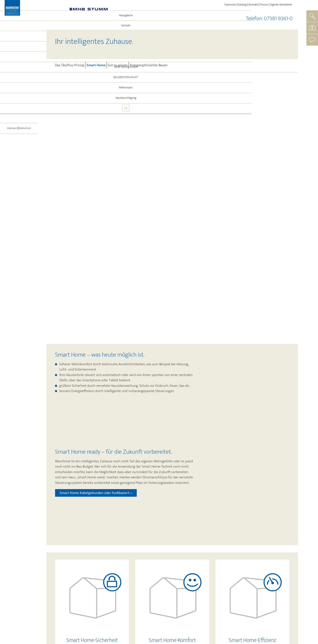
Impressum (11, 147)
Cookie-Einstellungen (256, 628)
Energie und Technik (21, 55)
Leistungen (19, 65)
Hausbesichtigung (19, 117)
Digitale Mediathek (281, 5)
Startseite (230, 5)
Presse (264, 5)
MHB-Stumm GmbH (19, 86)
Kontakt (253, 5)
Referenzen (19, 107)
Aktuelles (19, 76)
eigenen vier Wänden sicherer (138, 452)
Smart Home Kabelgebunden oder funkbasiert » (96, 203)
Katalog (242, 5)
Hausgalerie (19, 35)
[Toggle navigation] (19, 129)
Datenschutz (26, 147)
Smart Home (97, 65)
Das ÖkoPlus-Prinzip (70, 65)
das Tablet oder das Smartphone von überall (211, 482)
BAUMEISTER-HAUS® (19, 96)
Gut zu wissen (118, 65)
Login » (288, 628)
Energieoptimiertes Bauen (149, 65)
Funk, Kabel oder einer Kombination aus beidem (205, 471)
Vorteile (19, 45)
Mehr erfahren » (91, 346)
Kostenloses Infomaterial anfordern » (184, 606)
